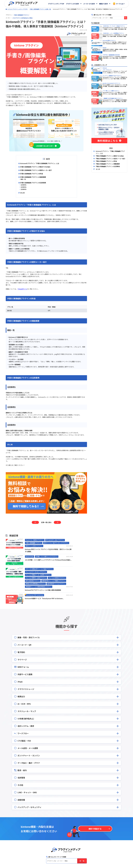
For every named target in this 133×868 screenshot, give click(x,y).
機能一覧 (23, 179)
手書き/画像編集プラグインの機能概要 (33, 177)
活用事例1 (24, 185)
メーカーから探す (89, 4)
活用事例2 (24, 187)
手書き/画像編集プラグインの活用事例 (33, 183)
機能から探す (104, 4)
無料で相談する (95, 829)
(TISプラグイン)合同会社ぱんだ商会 (23, 18)
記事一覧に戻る (46, 522)
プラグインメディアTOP (56, 4)
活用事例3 (24, 189)
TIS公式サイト (22, 289)
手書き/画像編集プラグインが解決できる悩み (35, 167)
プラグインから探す (73, 4)
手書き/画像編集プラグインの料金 (32, 174)
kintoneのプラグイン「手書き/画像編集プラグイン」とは (40, 163)
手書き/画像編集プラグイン (21, 15)
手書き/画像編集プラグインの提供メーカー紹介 (36, 170)
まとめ (22, 193)
